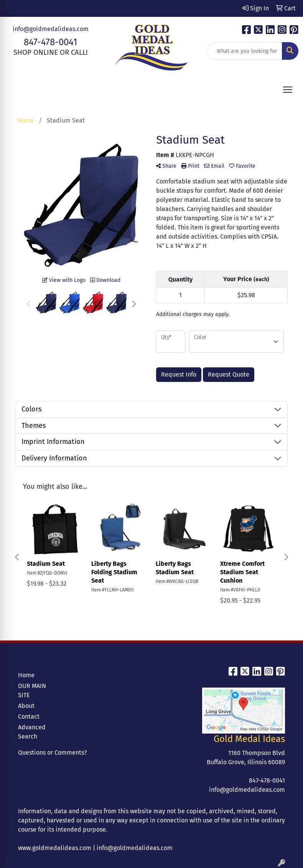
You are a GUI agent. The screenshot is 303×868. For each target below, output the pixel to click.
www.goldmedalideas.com (55, 848)
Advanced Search (32, 732)
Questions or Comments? (52, 753)
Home (26, 675)
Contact (29, 717)
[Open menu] (288, 90)
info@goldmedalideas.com (51, 29)
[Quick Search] (245, 51)
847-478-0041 (50, 42)
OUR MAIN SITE (32, 690)
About (26, 706)
